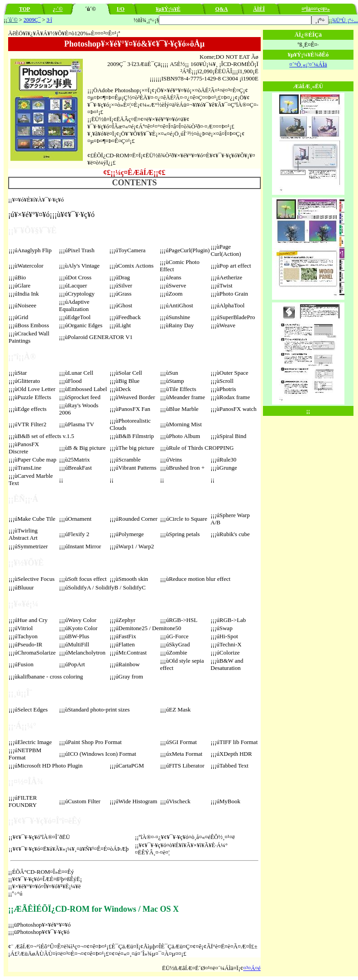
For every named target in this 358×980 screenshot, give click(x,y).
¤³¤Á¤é (252, 968)
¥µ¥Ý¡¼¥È (168, 9)
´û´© (12, 20)
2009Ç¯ (32, 20)
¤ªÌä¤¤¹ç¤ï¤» (316, 9)
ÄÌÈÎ (259, 9)
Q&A (221, 9)
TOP (24, 9)
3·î (49, 20)
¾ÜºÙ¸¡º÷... (345, 20)
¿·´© (58, 9)
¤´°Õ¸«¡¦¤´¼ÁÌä (308, 64)
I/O (121, 9)
